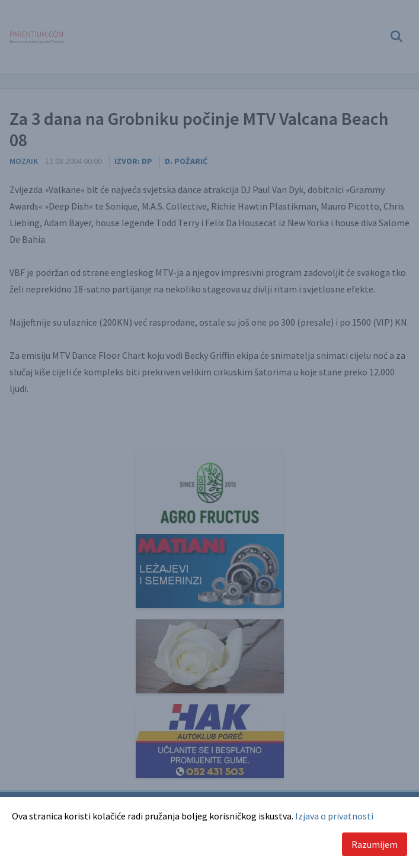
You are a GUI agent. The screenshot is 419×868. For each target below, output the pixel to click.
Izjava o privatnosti (334, 816)
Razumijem (375, 844)
